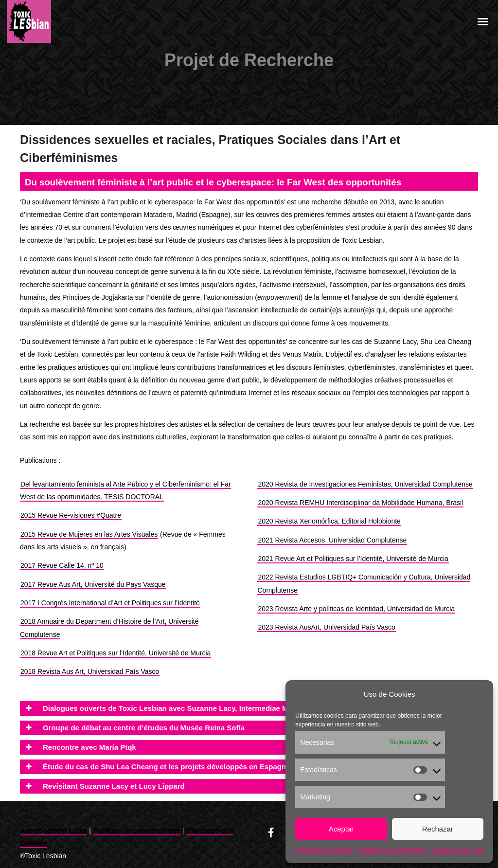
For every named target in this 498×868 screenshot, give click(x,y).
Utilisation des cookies (324, 850)
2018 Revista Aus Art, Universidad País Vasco (90, 671)
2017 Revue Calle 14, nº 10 (62, 565)
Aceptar (341, 829)
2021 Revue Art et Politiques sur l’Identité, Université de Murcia (353, 559)
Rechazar (438, 829)
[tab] (249, 708)
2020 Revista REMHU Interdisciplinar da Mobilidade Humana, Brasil (360, 503)
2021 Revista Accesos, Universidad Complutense (332, 540)
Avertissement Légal (457, 850)
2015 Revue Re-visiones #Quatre (71, 515)
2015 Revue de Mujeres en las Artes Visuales (89, 534)
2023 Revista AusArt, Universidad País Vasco (326, 627)
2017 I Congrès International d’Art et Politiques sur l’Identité (110, 603)
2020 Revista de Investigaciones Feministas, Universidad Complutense (365, 484)
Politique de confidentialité (392, 850)
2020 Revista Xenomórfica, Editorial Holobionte (329, 521)
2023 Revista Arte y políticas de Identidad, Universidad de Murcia (356, 609)
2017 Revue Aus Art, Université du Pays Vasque (93, 584)
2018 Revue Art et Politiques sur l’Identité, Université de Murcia (116, 653)
